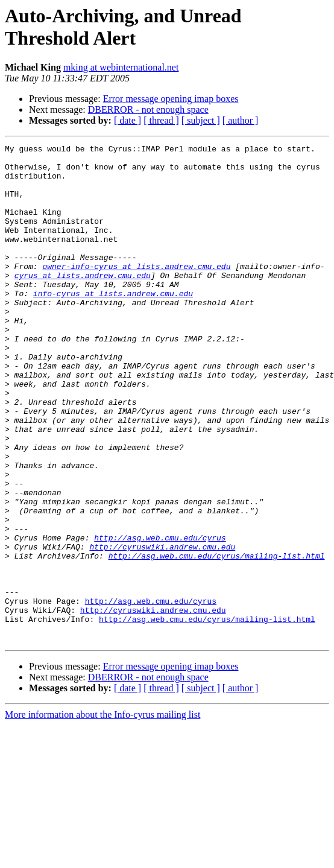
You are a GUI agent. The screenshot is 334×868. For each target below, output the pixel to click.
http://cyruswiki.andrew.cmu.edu (162, 628)
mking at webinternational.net (121, 67)
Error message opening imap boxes (171, 99)
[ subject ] (201, 120)
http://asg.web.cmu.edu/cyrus (160, 617)
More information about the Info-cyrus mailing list (102, 814)
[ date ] (128, 120)
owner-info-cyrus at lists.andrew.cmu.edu (136, 291)
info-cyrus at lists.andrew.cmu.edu (113, 324)
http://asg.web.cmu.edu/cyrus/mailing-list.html (217, 639)
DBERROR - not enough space (148, 109)
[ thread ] (161, 120)
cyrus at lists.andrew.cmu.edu (83, 302)
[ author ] (241, 120)
